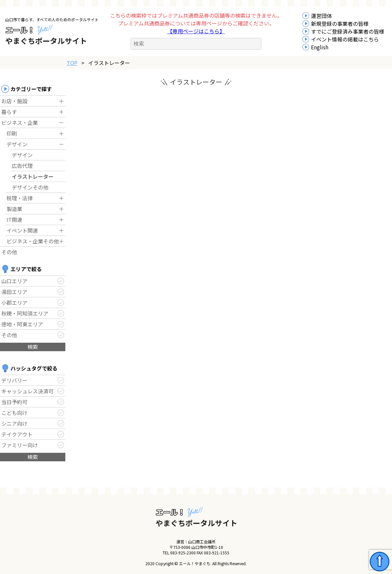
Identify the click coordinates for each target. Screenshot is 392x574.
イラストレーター (33, 176)
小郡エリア (14, 303)
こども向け (14, 413)
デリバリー (14, 380)
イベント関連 (22, 230)
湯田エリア (14, 292)
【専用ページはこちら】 (196, 31)
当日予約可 (14, 402)
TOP (72, 63)
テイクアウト (17, 434)
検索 (33, 347)
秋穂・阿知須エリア (25, 313)
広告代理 (22, 166)
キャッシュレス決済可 (27, 391)
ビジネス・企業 (20, 123)
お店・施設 (14, 101)
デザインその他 (30, 187)
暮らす (9, 112)
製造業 (14, 209)
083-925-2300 (183, 553)
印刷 (12, 133)
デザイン (17, 144)
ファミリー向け (20, 445)
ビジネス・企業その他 (33, 241)
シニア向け (14, 423)
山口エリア (14, 281)
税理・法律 (20, 198)
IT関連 (14, 220)
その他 (9, 252)
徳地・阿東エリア (22, 324)
